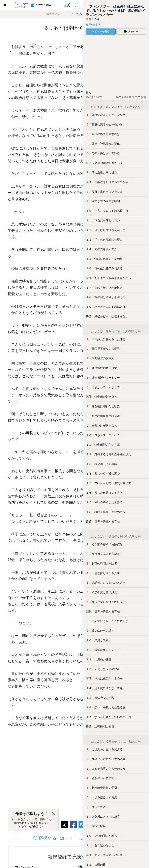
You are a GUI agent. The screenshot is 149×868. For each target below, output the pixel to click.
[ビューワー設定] (67, 5)
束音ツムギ (93, 19)
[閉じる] (54, 814)
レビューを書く (101, 32)
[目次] (78, 5)
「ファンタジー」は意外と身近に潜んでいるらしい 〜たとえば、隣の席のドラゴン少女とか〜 (115, 11)
